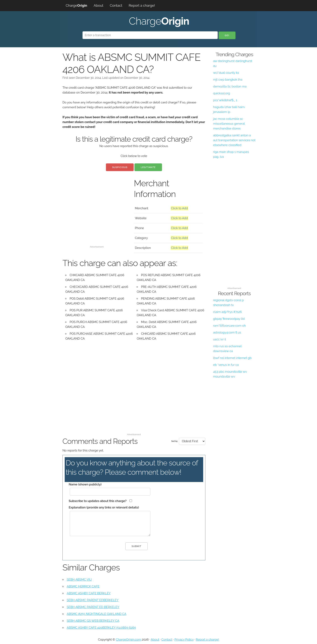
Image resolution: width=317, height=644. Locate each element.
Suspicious (120, 167)
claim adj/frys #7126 (227, 312)
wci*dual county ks (226, 73)
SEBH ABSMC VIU (79, 580)
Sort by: (174, 441)
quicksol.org (222, 93)
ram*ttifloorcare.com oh (229, 326)
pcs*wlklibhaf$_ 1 (225, 100)
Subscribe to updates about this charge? (98, 501)
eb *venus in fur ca (226, 365)
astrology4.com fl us (227, 333)
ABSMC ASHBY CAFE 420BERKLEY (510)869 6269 (101, 628)
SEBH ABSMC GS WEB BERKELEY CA (93, 621)
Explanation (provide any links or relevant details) (104, 507)
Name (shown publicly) (85, 484)
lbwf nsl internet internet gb (232, 358)
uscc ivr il (220, 339)
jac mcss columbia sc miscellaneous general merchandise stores (229, 124)
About (98, 5)
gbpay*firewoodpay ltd (229, 319)
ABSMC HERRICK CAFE (83, 586)
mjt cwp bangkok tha (228, 80)
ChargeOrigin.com (128, 640)
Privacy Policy (184, 640)
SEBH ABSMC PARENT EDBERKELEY (93, 600)
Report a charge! (142, 5)
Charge (76, 5)
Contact (116, 5)
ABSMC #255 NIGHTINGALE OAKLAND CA (97, 614)
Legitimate (148, 167)
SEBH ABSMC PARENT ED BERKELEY (93, 607)
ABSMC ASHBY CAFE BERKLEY (89, 593)
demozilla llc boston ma (230, 86)
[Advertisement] (97, 216)
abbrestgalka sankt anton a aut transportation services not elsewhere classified (234, 140)
